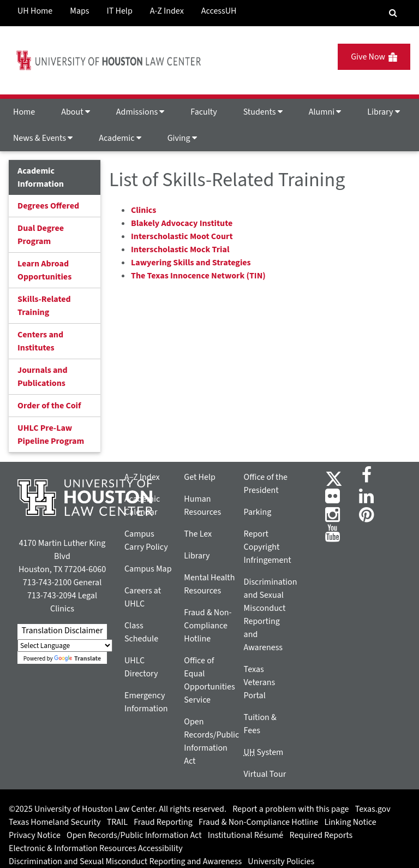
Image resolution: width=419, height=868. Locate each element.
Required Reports (321, 835)
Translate (77, 659)
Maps (79, 11)
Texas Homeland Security (55, 822)
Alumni (325, 112)
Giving (182, 138)
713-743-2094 (52, 596)
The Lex (198, 534)
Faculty (203, 112)
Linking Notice (350, 822)
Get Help (200, 477)
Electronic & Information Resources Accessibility (96, 848)
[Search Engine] (393, 13)
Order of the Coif (49, 406)
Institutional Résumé (246, 835)
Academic (120, 138)
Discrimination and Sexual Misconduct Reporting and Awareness (125, 861)
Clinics (143, 210)
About (76, 112)
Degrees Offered (48, 206)
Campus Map (148, 569)
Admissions (140, 112)
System (264, 752)
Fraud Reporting (163, 822)
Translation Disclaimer (62, 631)
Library (383, 112)
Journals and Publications (43, 377)
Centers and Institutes (40, 341)
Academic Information (41, 177)
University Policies (281, 861)
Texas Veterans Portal (260, 682)
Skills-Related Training (44, 306)
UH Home (35, 11)
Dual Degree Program (41, 235)
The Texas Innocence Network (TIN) (198, 276)
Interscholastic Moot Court (182, 236)
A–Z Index (142, 477)
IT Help (120, 11)
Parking (258, 512)
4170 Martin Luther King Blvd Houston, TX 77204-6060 (62, 556)
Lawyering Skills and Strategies (191, 263)
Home (24, 112)
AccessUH (219, 11)
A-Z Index (167, 11)
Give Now (374, 57)
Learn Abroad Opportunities (44, 270)
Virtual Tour (265, 774)
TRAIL (117, 822)
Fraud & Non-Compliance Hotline (208, 626)
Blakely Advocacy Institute (182, 223)
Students (263, 112)
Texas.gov (373, 809)
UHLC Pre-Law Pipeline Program (51, 435)
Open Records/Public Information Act (134, 835)
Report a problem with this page (291, 809)
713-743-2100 (47, 582)
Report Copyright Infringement (268, 547)
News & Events (43, 138)
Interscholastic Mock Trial (180, 249)
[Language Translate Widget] (65, 646)
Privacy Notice (35, 835)
